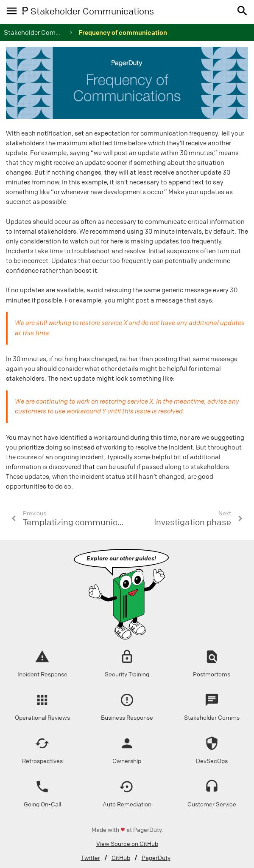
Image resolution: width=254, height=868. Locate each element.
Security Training (127, 674)
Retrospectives (42, 761)
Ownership (127, 761)
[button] (241, 12)
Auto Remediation (127, 804)
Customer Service (212, 804)
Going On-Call (42, 804)
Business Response (127, 718)
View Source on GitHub (127, 844)
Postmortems (212, 674)
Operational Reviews (42, 718)
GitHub (121, 858)
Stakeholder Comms (212, 718)
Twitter (91, 858)
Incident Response (42, 674)
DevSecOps (212, 761)
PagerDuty (156, 858)
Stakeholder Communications (49, 33)
